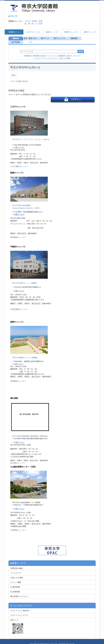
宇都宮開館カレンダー (19, 305)
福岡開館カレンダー (18, 377)
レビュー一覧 (57, 54)
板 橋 (26, 24)
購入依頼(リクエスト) (19, 593)
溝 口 (34, 24)
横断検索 (74, 38)
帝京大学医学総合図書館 (21, 202)
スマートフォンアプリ (19, 612)
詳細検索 (27, 52)
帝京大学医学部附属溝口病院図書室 (25, 432)
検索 (81, 48)
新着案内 (62, 52)
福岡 (41, 21)
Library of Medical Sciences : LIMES (26, 204)
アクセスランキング (42, 54)
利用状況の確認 (17, 564)
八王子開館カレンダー (19, 163)
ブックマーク (16, 569)
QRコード (17, 623)
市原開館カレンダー (18, 526)
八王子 (26, 21)
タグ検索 (67, 54)
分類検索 (36, 52)
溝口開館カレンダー (18, 459)
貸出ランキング (73, 52)
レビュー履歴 (16, 578)
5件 (14, 71)
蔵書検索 (16, 38)
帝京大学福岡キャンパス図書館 (25, 354)
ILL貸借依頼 (15, 588)
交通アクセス (19, 144)
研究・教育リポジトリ (30, 39)
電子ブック (45, 38)
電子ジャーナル (59, 38)
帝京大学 (14, 16)
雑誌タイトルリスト (49, 52)
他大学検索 (88, 38)
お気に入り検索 (17, 574)
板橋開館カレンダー (18, 233)
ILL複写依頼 (15, 583)
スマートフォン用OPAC (20, 607)
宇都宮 (34, 21)
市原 (41, 24)
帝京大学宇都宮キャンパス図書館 (24, 279)
